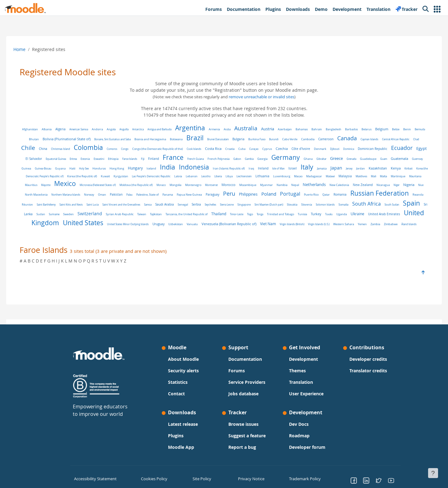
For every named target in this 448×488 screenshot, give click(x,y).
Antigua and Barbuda (166, 129)
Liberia (310, 176)
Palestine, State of (283, 194)
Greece (389, 158)
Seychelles (369, 203)
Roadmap (299, 436)
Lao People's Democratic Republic (243, 176)
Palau (265, 194)
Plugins (176, 436)
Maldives (73, 185)
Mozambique (359, 185)
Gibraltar (374, 159)
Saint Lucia (251, 203)
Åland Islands (306, 230)
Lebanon (283, 176)
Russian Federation (132, 202)
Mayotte (157, 185)
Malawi (42, 185)
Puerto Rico (64, 203)
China (74, 149)
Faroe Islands (183, 159)
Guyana (136, 168)
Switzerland (264, 212)
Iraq (327, 169)
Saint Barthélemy (204, 203)
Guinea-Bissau (119, 168)
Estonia (138, 159)
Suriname (228, 213)
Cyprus (298, 149)
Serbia (354, 203)
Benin (414, 129)
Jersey (38, 176)
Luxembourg (373, 176)
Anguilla (131, 129)
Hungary (211, 168)
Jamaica (397, 169)
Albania (54, 129)
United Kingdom (215, 221)
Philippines (384, 193)
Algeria (67, 129)
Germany (338, 157)
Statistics (178, 382)
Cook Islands (225, 149)
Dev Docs (299, 424)
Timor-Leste (411, 213)
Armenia (221, 129)
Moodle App (181, 447)
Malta (95, 185)
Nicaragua (117, 194)
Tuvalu (115, 223)
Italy (383, 167)
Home (28, 49)
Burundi (292, 139)
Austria (274, 129)
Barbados (358, 129)
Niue (154, 194)
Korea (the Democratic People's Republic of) (130, 176)
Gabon (290, 159)
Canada (365, 138)
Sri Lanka (200, 212)
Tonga (46, 223)
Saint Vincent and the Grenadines (279, 203)
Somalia (113, 213)
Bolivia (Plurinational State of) (84, 139)
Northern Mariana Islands (201, 194)
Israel (368, 168)
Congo (156, 149)
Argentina (197, 128)
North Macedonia (172, 194)
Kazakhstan (67, 176)
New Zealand (96, 193)
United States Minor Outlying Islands (308, 223)
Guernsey (88, 168)
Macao (390, 176)
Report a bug (242, 447)
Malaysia (57, 185)
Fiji (196, 159)
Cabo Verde (308, 139)
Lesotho (297, 176)
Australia (253, 128)
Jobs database (243, 394)
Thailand (393, 212)
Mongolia (287, 185)
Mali (85, 185)
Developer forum (307, 447)
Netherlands (48, 193)
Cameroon (344, 139)
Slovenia (76, 213)
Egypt (69, 158)
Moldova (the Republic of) (248, 185)
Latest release (183, 424)
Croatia (261, 149)
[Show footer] (433, 473)
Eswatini (152, 159)
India (243, 167)
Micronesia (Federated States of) (209, 185)
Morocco (340, 185)
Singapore (402, 203)
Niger (130, 194)
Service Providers (247, 382)
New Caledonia (73, 194)
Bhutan (52, 139)
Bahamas (308, 129)
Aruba (234, 129)
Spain (181, 211)
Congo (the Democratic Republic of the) (188, 149)
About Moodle (183, 359)
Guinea (102, 168)
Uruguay (339, 223)
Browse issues (243, 424)
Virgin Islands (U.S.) (216, 230)
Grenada (404, 159)
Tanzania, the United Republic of (361, 213)
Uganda (128, 223)
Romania (93, 203)
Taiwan (316, 213)
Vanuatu (372, 223)
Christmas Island (91, 149)
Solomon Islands (95, 213)
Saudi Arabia (323, 203)
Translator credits (368, 371)
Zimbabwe (288, 230)
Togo (36, 223)
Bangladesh (340, 129)
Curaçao (285, 149)
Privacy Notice (249, 478)
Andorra (104, 129)
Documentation (245, 359)
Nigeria (142, 193)
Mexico (177, 184)
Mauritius (143, 185)
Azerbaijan (292, 129)
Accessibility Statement (94, 478)
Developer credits (368, 359)
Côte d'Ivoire (332, 149)
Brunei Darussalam (236, 139)
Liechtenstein (336, 176)
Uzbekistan (356, 223)
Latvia (270, 176)
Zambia (273, 230)
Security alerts (183, 371)
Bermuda (38, 139)
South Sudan (162, 213)
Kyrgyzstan (212, 176)
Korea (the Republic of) (174, 176)
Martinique (110, 185)
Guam (54, 168)
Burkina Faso (275, 139)
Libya (321, 176)
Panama (303, 194)
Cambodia (326, 139)
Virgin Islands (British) (189, 230)
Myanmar (378, 185)
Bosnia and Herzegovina (168, 139)
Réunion (185, 203)
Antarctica (145, 129)
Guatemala (70, 168)
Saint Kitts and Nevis (229, 203)
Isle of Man (354, 168)
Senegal (341, 203)
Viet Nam (165, 230)
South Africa (136, 212)
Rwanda (171, 203)
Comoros (143, 149)
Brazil (213, 138)
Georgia (315, 159)
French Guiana (248, 159)
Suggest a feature (247, 436)
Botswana (194, 139)
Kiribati (97, 176)
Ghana (361, 159)
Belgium (389, 129)
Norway (225, 194)
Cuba (273, 149)
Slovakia (62, 213)
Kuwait (197, 176)
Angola (118, 129)
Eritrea (126, 159)
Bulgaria (256, 139)
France (226, 157)
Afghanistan (37, 129)
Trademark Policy (304, 478)
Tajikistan (330, 213)
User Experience (306, 394)
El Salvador (87, 159)
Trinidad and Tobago (66, 223)
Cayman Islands (387, 139)
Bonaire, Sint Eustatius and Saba (130, 139)
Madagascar (406, 176)
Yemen (260, 230)
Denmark (351, 149)
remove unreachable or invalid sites (261, 97)
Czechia (313, 149)
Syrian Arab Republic (294, 213)
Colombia (119, 147)
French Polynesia (271, 159)
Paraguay (348, 194)
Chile (59, 148)
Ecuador (50, 158)
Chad (45, 149)
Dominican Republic (403, 149)
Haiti (148, 169)
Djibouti (366, 149)
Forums (237, 371)
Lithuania (354, 176)
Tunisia (88, 223)
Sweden (243, 213)
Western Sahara (241, 230)
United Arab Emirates (170, 223)
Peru (365, 193)
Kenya (85, 176)
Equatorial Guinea (109, 159)
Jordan (49, 176)
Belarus (373, 129)
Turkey (102, 222)
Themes (297, 371)
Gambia (302, 159)
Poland (404, 193)
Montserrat (323, 185)
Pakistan (252, 194)
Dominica (379, 149)
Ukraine (143, 222)
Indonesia (270, 167)
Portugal (43, 202)
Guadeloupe (39, 168)
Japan (412, 168)
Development (303, 359)
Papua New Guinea (325, 194)
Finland (206, 159)
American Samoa (86, 129)
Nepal (407, 185)
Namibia (394, 185)
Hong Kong (192, 168)
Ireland (339, 168)
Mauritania (127, 185)
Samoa (306, 203)
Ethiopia (166, 159)
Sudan (215, 213)
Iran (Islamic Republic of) (304, 169)
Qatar (79, 203)
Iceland (227, 168)
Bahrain (324, 129)
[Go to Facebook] (354, 480)
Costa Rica (244, 149)
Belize (403, 129)
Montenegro (305, 185)
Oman (238, 194)
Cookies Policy (153, 478)
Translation (301, 382)
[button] (437, 9)
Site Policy (201, 478)
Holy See (159, 168)
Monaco (273, 185)
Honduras (175, 168)
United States (263, 221)
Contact (176, 394)
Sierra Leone (385, 203)
